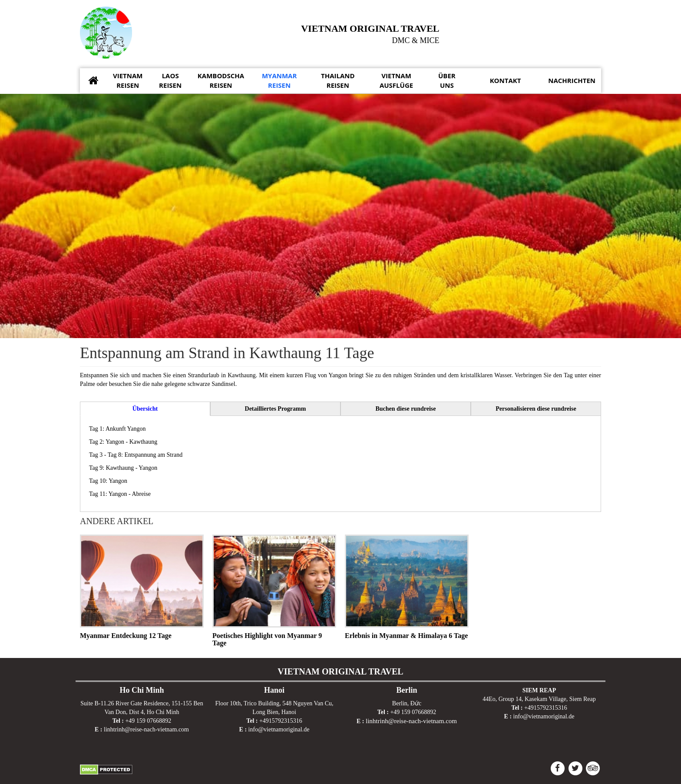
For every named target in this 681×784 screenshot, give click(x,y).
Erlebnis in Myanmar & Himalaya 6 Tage (406, 635)
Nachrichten (572, 80)
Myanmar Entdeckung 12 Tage (126, 635)
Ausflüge (396, 80)
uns (447, 80)
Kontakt (506, 80)
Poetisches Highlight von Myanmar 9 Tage (267, 639)
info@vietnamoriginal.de (279, 729)
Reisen (128, 80)
